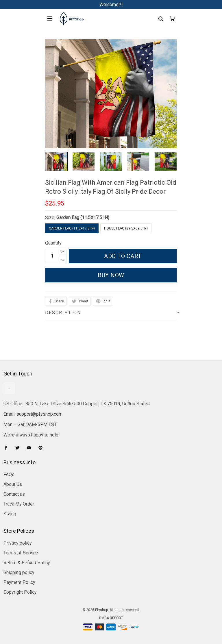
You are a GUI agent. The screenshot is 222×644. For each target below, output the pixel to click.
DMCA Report (111, 618)
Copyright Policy (20, 592)
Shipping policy (19, 572)
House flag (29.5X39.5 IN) (126, 228)
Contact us (14, 494)
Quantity (53, 243)
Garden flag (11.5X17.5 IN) (83, 218)
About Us (13, 484)
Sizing (10, 514)
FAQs (9, 474)
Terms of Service (21, 553)
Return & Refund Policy (27, 563)
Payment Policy (19, 582)
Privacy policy (18, 543)
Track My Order (19, 504)
